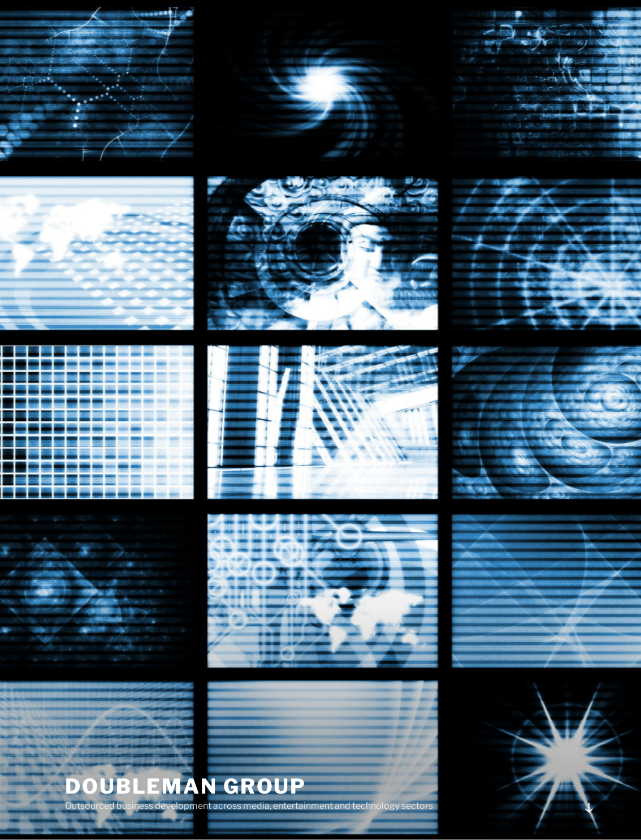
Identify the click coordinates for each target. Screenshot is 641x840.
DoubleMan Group (186, 786)
